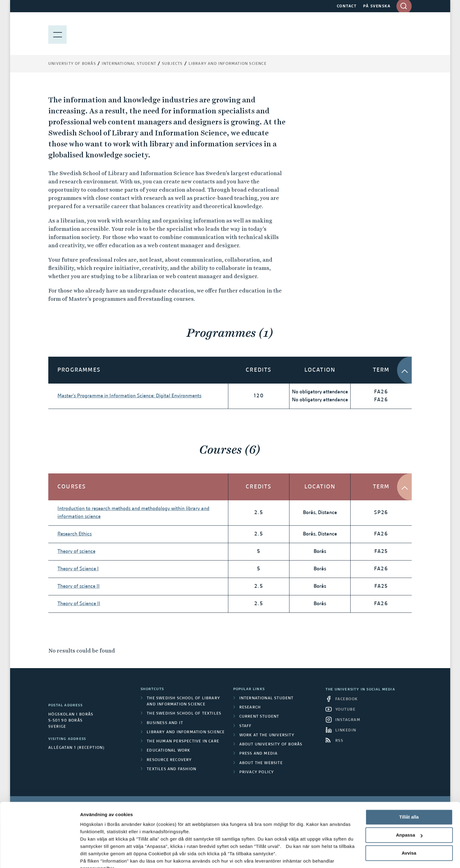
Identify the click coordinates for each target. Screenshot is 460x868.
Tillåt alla (409, 788)
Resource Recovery (169, 760)
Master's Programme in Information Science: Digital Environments (129, 396)
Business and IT (165, 723)
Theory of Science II (79, 604)
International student (267, 698)
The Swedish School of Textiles (184, 714)
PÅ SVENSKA (377, 6)
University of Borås (72, 64)
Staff (246, 726)
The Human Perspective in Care (183, 741)
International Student (129, 64)
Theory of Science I (78, 569)
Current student (259, 717)
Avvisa (409, 824)
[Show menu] (57, 34)
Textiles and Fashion (171, 769)
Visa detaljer (94, 856)
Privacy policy (257, 772)
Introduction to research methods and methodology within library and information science (133, 513)
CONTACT (347, 6)
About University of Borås (271, 745)
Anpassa (409, 806)
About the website (261, 763)
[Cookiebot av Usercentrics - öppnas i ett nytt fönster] (40, 856)
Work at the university (267, 735)
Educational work (168, 751)
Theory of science (76, 552)
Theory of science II (79, 587)
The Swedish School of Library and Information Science (183, 701)
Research (250, 708)
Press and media (259, 754)
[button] (410, 370)
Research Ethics (75, 534)
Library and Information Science (228, 64)
